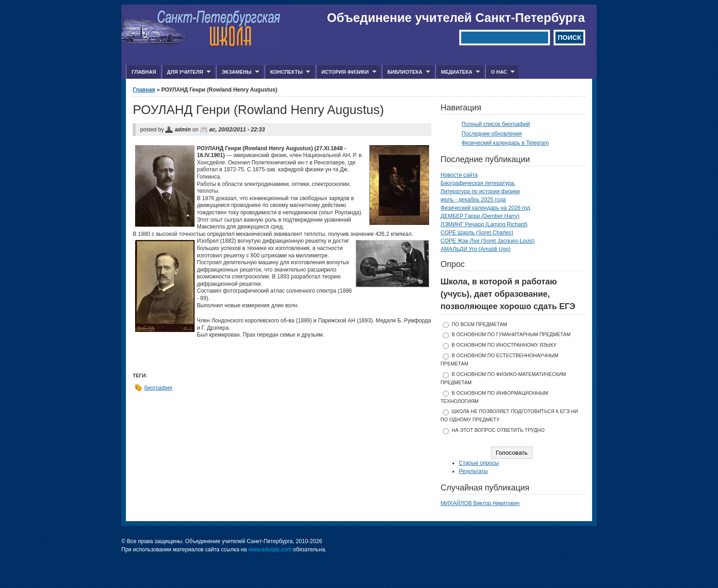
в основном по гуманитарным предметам (511, 334)
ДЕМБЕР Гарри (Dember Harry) (480, 216)
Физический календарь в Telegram (505, 143)
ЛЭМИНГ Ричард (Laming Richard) (484, 224)
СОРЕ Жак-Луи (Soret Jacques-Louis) (488, 241)
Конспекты (287, 72)
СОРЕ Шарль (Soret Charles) (477, 233)
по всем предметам (479, 324)
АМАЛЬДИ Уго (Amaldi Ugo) (476, 249)
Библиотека (406, 72)
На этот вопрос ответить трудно (498, 430)
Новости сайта (459, 175)
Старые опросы (479, 463)
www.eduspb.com (270, 550)
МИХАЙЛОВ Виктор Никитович (480, 503)
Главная (144, 72)
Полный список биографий (496, 124)
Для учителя (186, 72)
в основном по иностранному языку (504, 345)
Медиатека (458, 72)
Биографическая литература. (478, 183)
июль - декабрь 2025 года (473, 200)
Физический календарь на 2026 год (485, 208)
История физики (346, 72)
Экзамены (238, 72)
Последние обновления (492, 134)
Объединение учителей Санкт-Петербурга (456, 18)
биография (158, 388)
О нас (500, 72)
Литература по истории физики (480, 191)
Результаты (473, 471)
